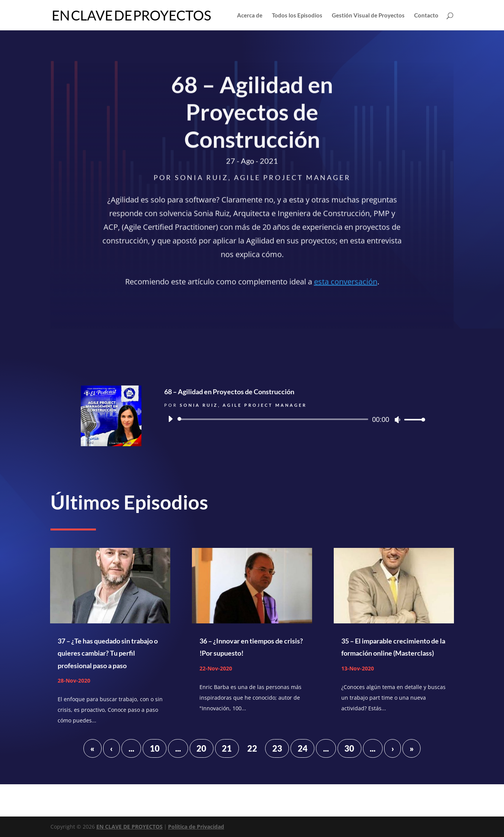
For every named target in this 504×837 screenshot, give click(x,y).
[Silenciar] (397, 420)
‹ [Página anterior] (111, 748)
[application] (294, 419)
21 (227, 748)
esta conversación (346, 283)
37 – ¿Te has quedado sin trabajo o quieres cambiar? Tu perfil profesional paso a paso (108, 653)
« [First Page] (92, 748)
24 (303, 748)
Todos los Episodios (297, 16)
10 (155, 748)
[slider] (274, 419)
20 (201, 748)
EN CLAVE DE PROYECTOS (130, 827)
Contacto (426, 16)
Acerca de (250, 16)
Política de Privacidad (196, 827)
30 (349, 748)
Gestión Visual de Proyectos (368, 16)
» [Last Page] (412, 748)
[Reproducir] (170, 419)
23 (277, 748)
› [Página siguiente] (393, 748)
